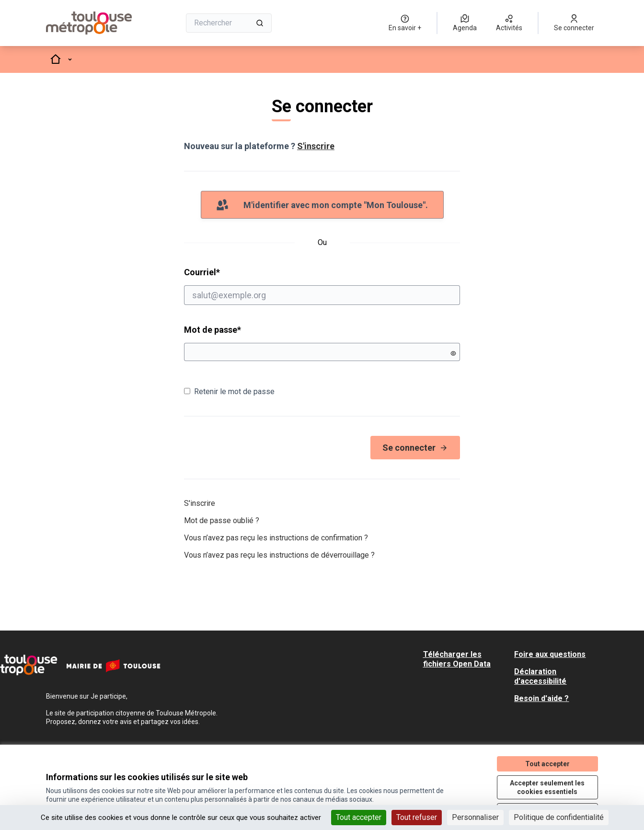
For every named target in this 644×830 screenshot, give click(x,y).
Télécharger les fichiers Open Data (457, 659)
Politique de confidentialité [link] (559, 817)
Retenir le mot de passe (229, 392)
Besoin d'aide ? (541, 698)
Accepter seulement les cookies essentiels (547, 787)
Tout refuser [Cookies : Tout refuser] (417, 817)
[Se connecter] (574, 23)
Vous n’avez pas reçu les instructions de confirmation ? (276, 538)
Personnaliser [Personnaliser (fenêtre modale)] (475, 817)
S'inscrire (316, 146)
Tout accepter (547, 764)
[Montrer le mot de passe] (453, 353)
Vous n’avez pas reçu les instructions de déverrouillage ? (279, 555)
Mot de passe (213, 330)
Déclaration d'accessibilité (540, 676)
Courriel (322, 286)
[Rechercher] (229, 23)
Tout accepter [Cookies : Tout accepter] (359, 817)
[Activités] (509, 23)
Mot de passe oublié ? (222, 520)
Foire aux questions (550, 654)
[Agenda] (465, 23)
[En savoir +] (405, 23)
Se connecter (415, 448)
